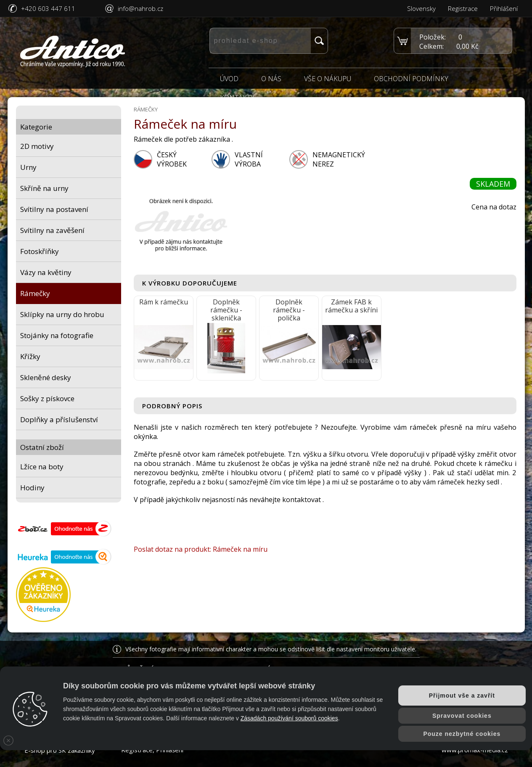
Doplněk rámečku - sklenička (226, 310)
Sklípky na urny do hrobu (62, 314)
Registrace (463, 8)
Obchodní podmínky (411, 79)
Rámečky (35, 293)
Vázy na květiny (46, 272)
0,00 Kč (467, 46)
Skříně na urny (44, 188)
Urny (28, 167)
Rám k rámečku (164, 302)
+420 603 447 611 (48, 8)
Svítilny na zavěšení (52, 230)
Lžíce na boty (42, 467)
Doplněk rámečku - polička (289, 310)
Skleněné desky (46, 377)
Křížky (30, 356)
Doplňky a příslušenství (59, 419)
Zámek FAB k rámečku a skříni (351, 306)
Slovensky (421, 8)
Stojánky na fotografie (57, 335)
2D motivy (37, 146)
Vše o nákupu (328, 79)
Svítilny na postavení (54, 209)
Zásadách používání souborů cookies (289, 718)
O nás (271, 79)
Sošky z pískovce (47, 398)
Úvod (229, 79)
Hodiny (32, 488)
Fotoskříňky (40, 251)
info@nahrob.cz (140, 8)
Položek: (433, 37)
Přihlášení (504, 8)
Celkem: (431, 46)
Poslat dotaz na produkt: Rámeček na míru (201, 549)
